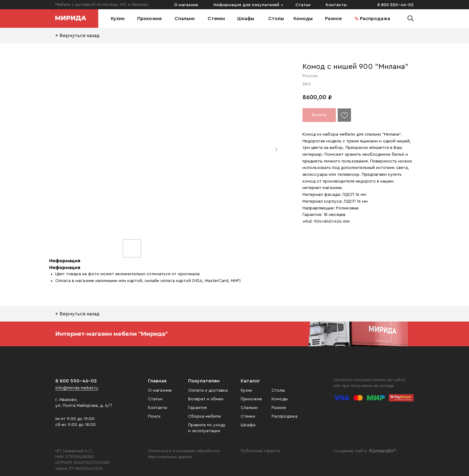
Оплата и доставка (208, 390)
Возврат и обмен (206, 399)
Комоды (303, 19)
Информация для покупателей (246, 5)
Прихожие (149, 19)
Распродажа (375, 19)
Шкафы (246, 19)
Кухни (118, 19)
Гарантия (197, 408)
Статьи (303, 5)
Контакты (336, 5)
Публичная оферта (260, 451)
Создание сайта (350, 451)
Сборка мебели (205, 416)
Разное (333, 19)
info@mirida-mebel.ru (77, 388)
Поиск (154, 416)
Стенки (216, 19)
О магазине (186, 5)
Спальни (185, 19)
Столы (276, 19)
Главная (157, 381)
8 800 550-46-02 (395, 5)
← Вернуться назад (77, 36)
